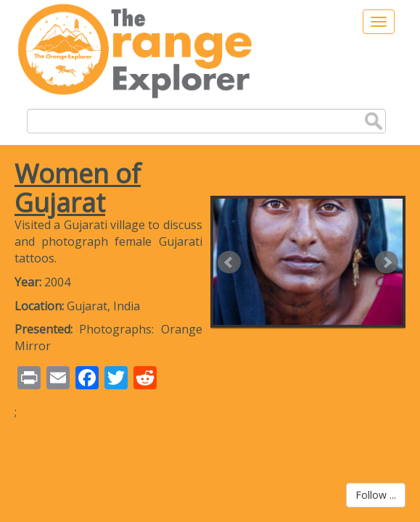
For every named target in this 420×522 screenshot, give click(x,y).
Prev (229, 262)
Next (387, 262)
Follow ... (376, 495)
